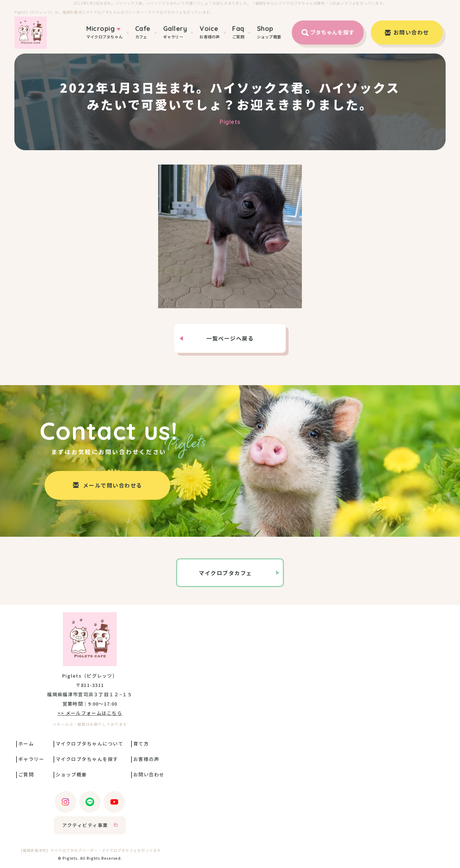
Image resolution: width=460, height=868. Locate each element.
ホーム (26, 744)
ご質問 (238, 32)
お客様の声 (210, 32)
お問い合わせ (149, 774)
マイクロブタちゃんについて (90, 744)
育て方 (141, 744)
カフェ (143, 32)
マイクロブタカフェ (226, 573)
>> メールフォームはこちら (90, 713)
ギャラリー (175, 32)
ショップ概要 (269, 32)
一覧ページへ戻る (230, 338)
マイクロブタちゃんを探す (87, 759)
